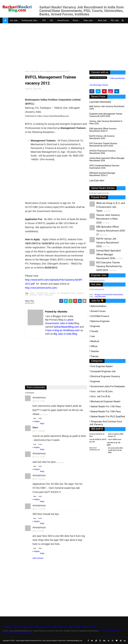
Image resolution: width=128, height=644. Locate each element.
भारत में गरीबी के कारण (115, 440)
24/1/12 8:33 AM (39, 479)
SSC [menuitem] (51, 20)
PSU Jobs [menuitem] (115, 20)
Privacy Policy (31, 627)
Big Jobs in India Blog (65, 334)
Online (40, 295)
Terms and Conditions (46, 627)
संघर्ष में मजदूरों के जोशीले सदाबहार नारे (116, 435)
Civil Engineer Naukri (102, 366)
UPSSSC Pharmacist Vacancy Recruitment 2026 (102, 152)
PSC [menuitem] (44, 20)
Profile (82, 627)
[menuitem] (5, 20)
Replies (37, 421)
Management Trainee (68, 293)
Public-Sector (35, 71)
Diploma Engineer (100, 321)
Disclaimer (20, 627)
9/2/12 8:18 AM (39, 531)
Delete (40, 418)
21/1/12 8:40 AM (39, 431)
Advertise (75, 627)
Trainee (94, 356)
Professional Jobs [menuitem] (29, 20)
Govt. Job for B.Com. (102, 391)
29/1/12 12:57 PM (40, 509)
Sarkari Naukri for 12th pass (106, 406)
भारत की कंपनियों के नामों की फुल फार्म (98, 441)
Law (93, 336)
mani (35, 427)
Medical (95, 341)
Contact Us (66, 627)
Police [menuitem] (75, 20)
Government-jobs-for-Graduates (108, 386)
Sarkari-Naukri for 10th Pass (106, 411)
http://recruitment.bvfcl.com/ (41, 288)
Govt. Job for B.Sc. (101, 396)
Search (58, 627)
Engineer (53, 293)
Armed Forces (98, 311)
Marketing (80, 293)
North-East (33, 295)
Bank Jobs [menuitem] (102, 20)
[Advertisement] (64, 49)
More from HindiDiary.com (95, 449)
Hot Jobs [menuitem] (14, 20)
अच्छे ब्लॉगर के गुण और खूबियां (113, 444)
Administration (98, 306)
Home (27, 71)
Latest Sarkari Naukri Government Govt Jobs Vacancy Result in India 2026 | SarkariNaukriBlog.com (49, 641)
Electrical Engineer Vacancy (105, 376)
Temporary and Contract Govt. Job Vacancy (106, 423)
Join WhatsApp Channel (99, 85)
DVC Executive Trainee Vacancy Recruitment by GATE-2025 (103, 145)
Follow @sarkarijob (117, 78)
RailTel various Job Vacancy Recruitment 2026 (102, 137)
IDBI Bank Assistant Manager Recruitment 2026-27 (102, 174)
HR (58, 293)
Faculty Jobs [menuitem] (10, 26)
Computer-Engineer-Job (103, 371)
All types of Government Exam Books (109, 295)
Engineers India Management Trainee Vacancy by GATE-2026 (106, 115)
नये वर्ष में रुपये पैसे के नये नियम (97, 435)
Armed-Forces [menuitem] (63, 20)
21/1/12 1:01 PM (39, 457)
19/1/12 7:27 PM (39, 401)
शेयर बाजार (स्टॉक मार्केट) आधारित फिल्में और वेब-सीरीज (116, 450)
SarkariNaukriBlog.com (66, 327)
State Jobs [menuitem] (88, 20)
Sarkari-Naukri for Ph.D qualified (108, 416)
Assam (32, 293)
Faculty (94, 331)
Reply (35, 418)
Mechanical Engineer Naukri (105, 401)
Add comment (38, 558)
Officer (94, 346)
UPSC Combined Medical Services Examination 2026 (104, 167)
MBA (27, 295)
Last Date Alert (100, 297)
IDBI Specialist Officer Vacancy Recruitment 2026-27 (103, 130)
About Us (12, 627)
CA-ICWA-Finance (42, 293)
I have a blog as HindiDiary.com (62, 330)
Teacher (95, 351)
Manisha (30, 89)
